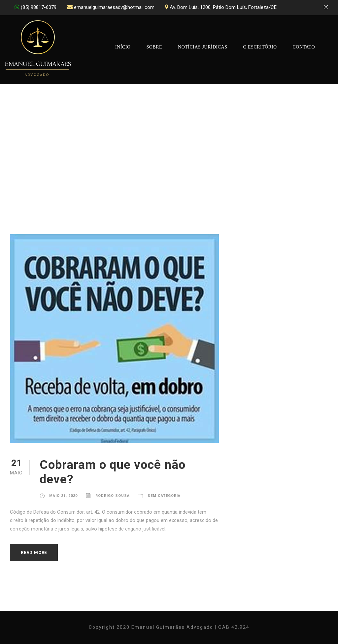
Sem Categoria (164, 496)
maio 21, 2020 (63, 496)
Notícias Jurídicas (203, 47)
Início (123, 47)
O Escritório (260, 47)
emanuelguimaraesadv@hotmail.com (114, 7)
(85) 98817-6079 (39, 7)
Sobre (154, 47)
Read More (34, 552)
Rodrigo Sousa (113, 496)
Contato (304, 47)
